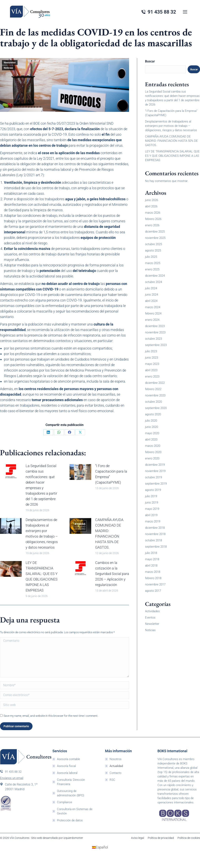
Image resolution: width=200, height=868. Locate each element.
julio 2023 (151, 351)
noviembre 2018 (155, 534)
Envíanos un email (12, 778)
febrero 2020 (153, 452)
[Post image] (11, 472)
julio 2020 (151, 421)
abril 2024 (151, 301)
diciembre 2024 (155, 276)
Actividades (152, 611)
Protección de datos (70, 820)
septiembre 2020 (156, 408)
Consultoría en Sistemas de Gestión (75, 811)
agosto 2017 (153, 591)
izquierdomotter (73, 838)
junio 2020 (152, 427)
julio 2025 (151, 257)
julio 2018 (151, 553)
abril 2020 (151, 440)
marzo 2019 (153, 521)
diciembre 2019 (155, 465)
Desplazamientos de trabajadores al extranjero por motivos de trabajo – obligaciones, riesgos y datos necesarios (42, 534)
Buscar (150, 61)
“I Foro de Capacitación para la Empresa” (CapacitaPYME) (111, 474)
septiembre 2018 (156, 547)
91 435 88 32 (11, 772)
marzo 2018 (153, 572)
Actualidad (116, 766)
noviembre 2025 (155, 238)
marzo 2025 (153, 263)
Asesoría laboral (67, 773)
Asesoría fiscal (66, 766)
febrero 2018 (153, 578)
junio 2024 (152, 295)
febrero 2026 (153, 219)
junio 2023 (152, 358)
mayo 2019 (152, 509)
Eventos (150, 618)
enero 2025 (152, 269)
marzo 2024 (153, 307)
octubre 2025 (153, 244)
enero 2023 (152, 377)
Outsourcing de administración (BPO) (71, 793)
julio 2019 (151, 496)
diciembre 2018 (155, 528)
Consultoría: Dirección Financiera (71, 782)
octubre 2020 (153, 402)
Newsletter (10, 63)
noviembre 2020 (155, 395)
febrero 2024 (153, 313)
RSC (112, 780)
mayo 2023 (152, 364)
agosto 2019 (153, 490)
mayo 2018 (152, 559)
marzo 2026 (153, 213)
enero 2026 (152, 225)
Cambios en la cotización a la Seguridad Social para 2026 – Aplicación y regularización (112, 574)
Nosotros (116, 759)
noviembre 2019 (155, 471)
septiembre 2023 (156, 345)
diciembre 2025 (155, 232)
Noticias (8, 68)
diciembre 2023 (155, 326)
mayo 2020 (152, 433)
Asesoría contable (68, 759)
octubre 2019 (153, 477)
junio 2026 (152, 200)
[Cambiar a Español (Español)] (100, 847)
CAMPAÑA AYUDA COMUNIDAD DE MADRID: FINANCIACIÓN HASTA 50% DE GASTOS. (109, 534)
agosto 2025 (153, 250)
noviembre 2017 (155, 584)
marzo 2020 (153, 446)
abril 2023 (151, 370)
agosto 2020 (153, 414)
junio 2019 (152, 503)
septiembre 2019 (156, 484)
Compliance (65, 802)
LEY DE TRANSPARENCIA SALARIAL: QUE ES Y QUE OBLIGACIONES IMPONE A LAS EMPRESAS (42, 576)
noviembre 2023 (155, 332)
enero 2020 (152, 458)
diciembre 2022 (155, 383)
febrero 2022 (153, 389)
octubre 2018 (153, 540)
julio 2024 (151, 288)
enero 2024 (152, 320)
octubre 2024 (153, 282)
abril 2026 (151, 206)
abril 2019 (151, 515)
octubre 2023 (153, 339)
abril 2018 (151, 566)
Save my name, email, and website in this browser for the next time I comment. (51, 716)
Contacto (115, 773)
